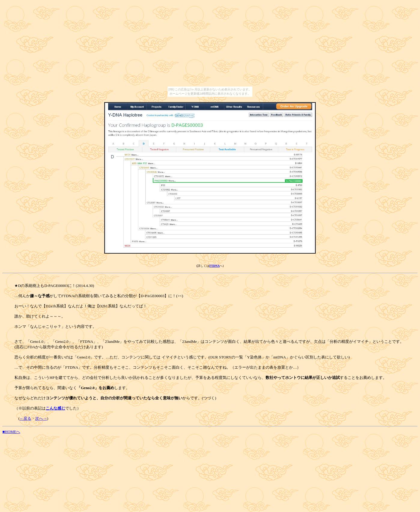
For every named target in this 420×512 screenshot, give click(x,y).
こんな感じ (55, 408)
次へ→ (41, 418)
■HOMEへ (11, 432)
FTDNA (215, 266)
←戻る (25, 418)
